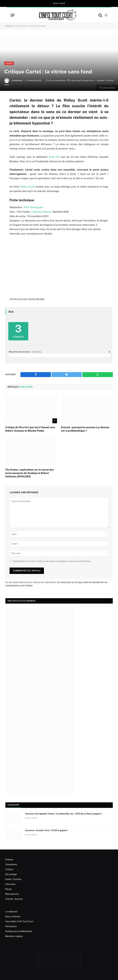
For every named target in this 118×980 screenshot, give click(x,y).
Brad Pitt (54, 157)
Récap (8, 889)
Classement (11, 864)
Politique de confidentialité (19, 931)
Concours (13, 805)
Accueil (9, 26)
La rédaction (11, 911)
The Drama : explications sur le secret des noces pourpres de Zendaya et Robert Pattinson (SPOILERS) (29, 473)
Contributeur (17, 80)
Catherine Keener (41, 211)
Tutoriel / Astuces (14, 899)
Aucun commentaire (56, 80)
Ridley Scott (28, 186)
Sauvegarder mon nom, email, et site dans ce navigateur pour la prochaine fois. (52, 561)
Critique (9, 869)
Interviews (10, 884)
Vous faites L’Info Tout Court (19, 921)
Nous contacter (13, 916)
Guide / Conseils (13, 879)
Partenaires (11, 926)
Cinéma (9, 63)
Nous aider (59, 3)
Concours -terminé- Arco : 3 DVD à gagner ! (47, 830)
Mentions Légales (14, 936)
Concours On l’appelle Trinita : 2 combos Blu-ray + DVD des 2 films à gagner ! (64, 813)
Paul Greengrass (34, 207)
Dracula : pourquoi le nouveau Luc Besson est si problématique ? (85, 429)
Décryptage (11, 874)
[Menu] (13, 15)
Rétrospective (12, 894)
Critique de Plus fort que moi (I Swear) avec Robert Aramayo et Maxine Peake (30, 429)
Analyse (9, 859)
